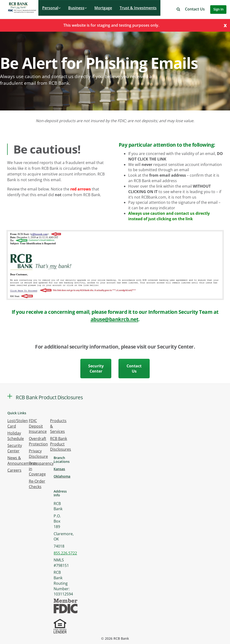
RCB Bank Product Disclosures (61, 444)
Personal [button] (51, 8)
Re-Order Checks (37, 484)
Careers (14, 470)
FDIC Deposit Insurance (38, 426)
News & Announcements (22, 461)
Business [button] (77, 8)
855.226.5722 (65, 553)
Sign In (218, 9)
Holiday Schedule (16, 436)
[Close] (225, 25)
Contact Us (195, 9)
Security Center (96, 369)
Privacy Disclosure (38, 454)
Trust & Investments (138, 8)
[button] (178, 9)
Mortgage (103, 8)
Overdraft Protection (38, 441)
